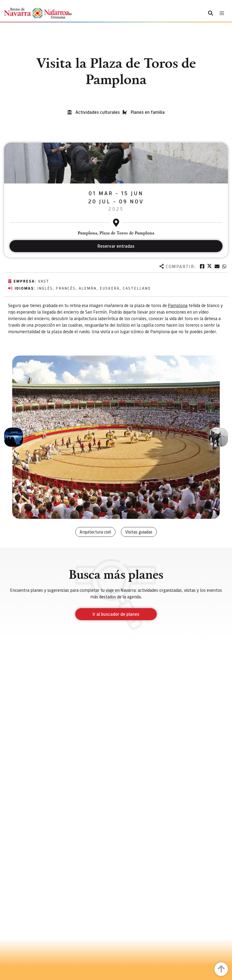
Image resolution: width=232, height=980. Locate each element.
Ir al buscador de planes (116, 614)
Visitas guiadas (139, 532)
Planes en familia (148, 112)
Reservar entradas (116, 246)
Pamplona (178, 305)
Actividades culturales (98, 112)
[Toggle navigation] (222, 13)
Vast (44, 281)
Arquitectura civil (95, 532)
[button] (14, 437)
